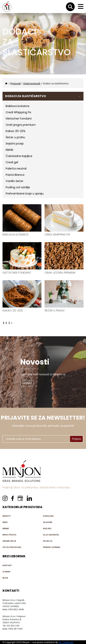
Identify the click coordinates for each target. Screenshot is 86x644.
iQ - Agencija (66, 642)
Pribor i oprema (52, 547)
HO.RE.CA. (48, 541)
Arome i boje (9, 541)
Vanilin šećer (14, 181)
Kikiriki (9, 150)
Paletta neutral (16, 169)
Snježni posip (15, 144)
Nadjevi (47, 528)
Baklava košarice (18, 106)
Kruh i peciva (9, 535)
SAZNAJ (27, 383)
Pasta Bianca (15, 175)
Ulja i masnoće (51, 535)
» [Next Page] (12, 323)
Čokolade (48, 516)
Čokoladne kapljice (19, 156)
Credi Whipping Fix (18, 112)
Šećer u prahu (15, 137)
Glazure (48, 522)
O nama (6, 572)
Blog (5, 578)
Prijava (76, 439)
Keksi (5, 522)
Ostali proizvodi (12, 547)
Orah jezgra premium (21, 125)
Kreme (6, 528)
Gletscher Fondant (19, 119)
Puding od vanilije (18, 187)
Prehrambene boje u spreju (25, 194)
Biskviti (7, 516)
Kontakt (7, 565)
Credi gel (12, 162)
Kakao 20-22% (16, 131)
